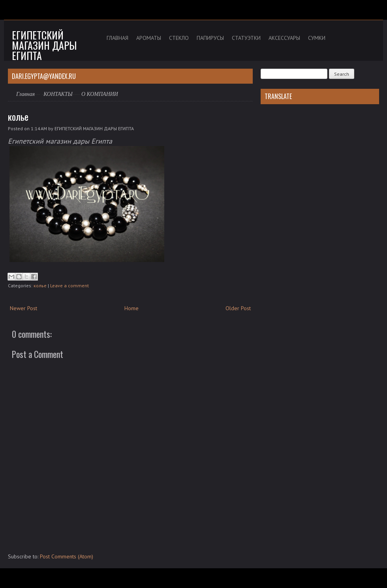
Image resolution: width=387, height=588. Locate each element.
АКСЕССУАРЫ (284, 38)
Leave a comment (70, 286)
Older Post (238, 308)
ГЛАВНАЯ (117, 38)
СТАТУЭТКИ (246, 38)
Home (132, 308)
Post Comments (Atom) (67, 556)
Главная (25, 94)
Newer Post (23, 308)
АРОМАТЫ (149, 38)
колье (18, 116)
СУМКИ (317, 38)
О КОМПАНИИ (100, 94)
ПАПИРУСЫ (210, 38)
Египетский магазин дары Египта (44, 45)
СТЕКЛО (179, 38)
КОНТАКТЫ (58, 94)
